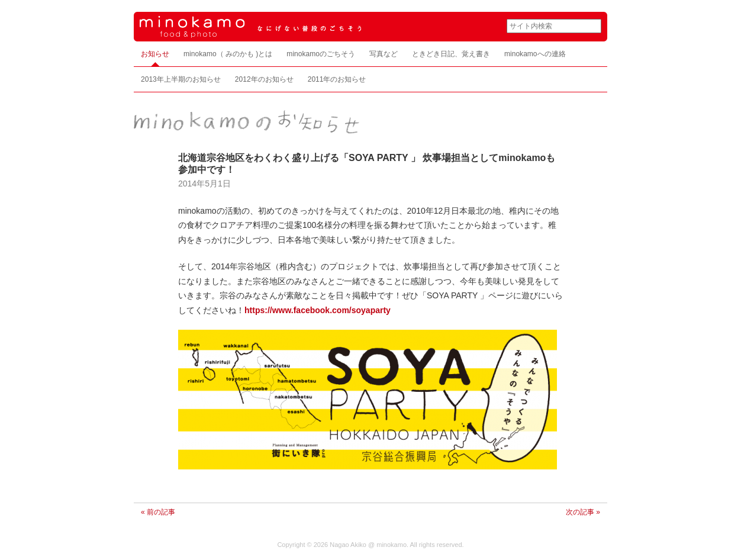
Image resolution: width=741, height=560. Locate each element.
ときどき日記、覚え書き (451, 54)
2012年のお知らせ (264, 79)
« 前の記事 (158, 512)
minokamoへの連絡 (535, 54)
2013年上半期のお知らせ (181, 79)
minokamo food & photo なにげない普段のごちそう (311, 27)
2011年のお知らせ (337, 79)
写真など (384, 54)
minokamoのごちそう (321, 54)
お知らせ (155, 54)
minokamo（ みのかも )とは (228, 54)
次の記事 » (583, 512)
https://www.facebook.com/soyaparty (318, 310)
